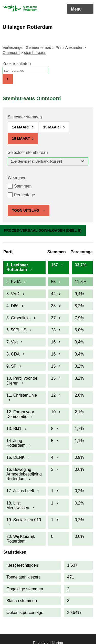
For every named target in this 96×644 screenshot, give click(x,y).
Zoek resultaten (17, 64)
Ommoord (11, 53)
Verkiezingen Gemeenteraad (27, 47)
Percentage (25, 195)
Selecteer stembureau (28, 152)
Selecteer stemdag (25, 117)
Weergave (17, 178)
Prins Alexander (69, 47)
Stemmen (23, 186)
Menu (76, 9)
